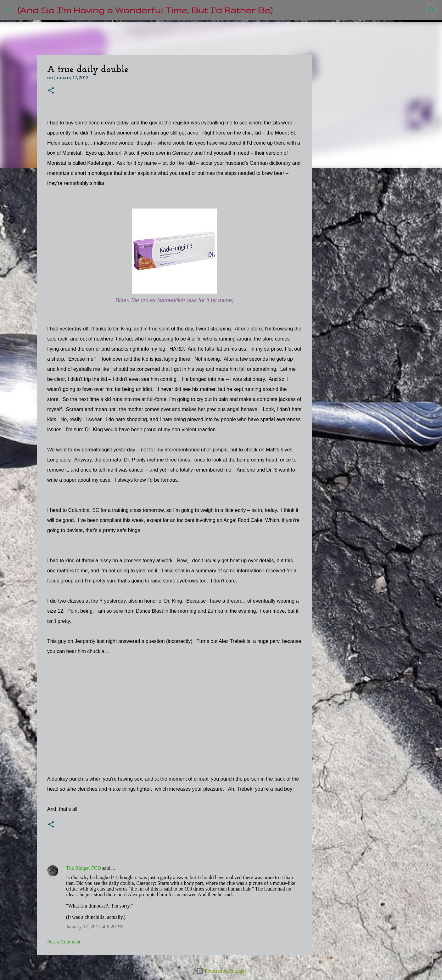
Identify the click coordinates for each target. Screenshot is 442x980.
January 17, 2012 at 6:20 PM (95, 927)
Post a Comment (64, 942)
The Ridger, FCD (84, 868)
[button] (51, 91)
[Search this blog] (404, 10)
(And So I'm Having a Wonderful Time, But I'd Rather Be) (145, 10)
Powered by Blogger (221, 971)
